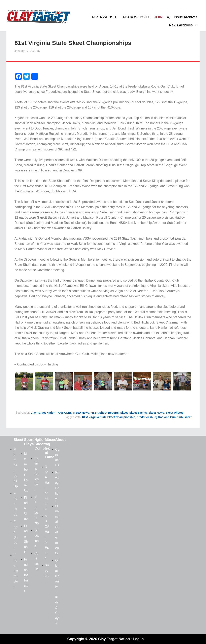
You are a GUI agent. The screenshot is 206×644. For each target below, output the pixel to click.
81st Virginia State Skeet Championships (73, 43)
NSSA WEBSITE (106, 17)
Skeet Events (138, 413)
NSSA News (81, 413)
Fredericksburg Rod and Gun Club (160, 417)
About (60, 440)
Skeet (124, 413)
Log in (138, 639)
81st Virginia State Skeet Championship (109, 417)
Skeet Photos (175, 413)
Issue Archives (186, 17)
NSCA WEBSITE (137, 17)
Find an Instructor (16, 571)
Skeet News (156, 413)
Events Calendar (37, 474)
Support (47, 570)
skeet (188, 417)
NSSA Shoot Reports (105, 413)
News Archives (181, 25)
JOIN (158, 17)
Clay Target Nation (39, 15)
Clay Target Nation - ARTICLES (51, 413)
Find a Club (15, 504)
